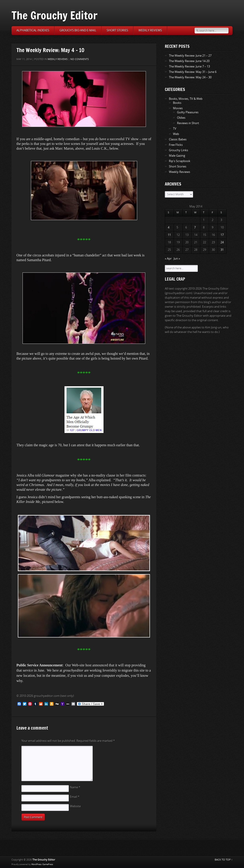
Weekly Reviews (150, 30)
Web (176, 134)
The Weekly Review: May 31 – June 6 (193, 72)
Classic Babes (178, 139)
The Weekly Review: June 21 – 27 (190, 56)
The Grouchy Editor (54, 15)
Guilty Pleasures (188, 112)
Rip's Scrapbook (180, 161)
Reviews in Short (188, 123)
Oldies (181, 118)
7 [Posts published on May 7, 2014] (195, 227)
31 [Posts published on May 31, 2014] (222, 250)
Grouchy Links (178, 150)
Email (75, 797)
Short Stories (117, 30)
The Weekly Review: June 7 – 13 (189, 66)
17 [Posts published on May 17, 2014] (222, 235)
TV (175, 129)
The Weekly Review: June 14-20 (189, 61)
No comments (80, 59)
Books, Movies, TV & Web (186, 99)
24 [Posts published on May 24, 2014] (222, 242)
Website (75, 806)
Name (75, 787)
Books (177, 103)
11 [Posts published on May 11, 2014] (169, 235)
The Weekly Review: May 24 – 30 (190, 77)
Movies (178, 108)
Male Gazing (177, 156)
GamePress (48, 864)
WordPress (36, 864)
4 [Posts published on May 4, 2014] (169, 227)
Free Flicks (176, 145)
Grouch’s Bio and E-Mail (78, 30)
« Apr (168, 259)
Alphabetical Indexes (33, 30)
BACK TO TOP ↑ (224, 860)
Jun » (177, 259)
